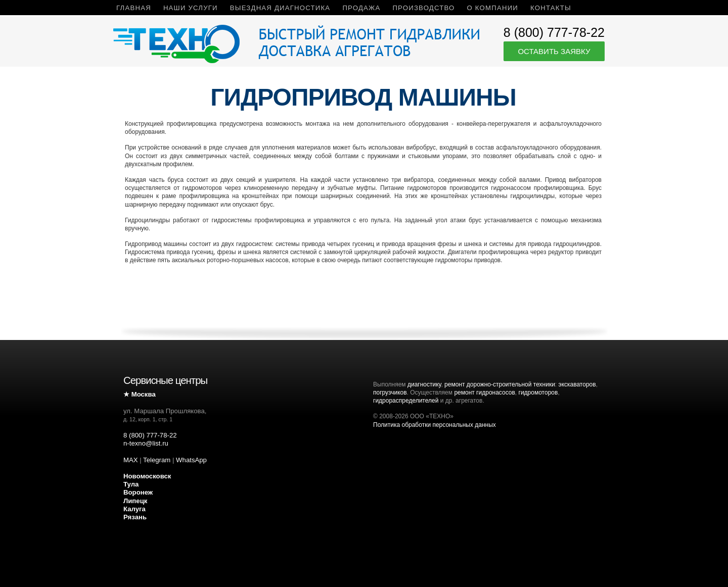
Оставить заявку (554, 51)
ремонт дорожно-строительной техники (500, 384)
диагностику (424, 384)
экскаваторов (577, 384)
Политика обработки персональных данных (435, 425)
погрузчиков (390, 393)
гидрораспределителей (406, 401)
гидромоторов (538, 393)
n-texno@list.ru (146, 443)
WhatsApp (191, 460)
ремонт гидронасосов (484, 393)
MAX (131, 460)
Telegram (157, 460)
